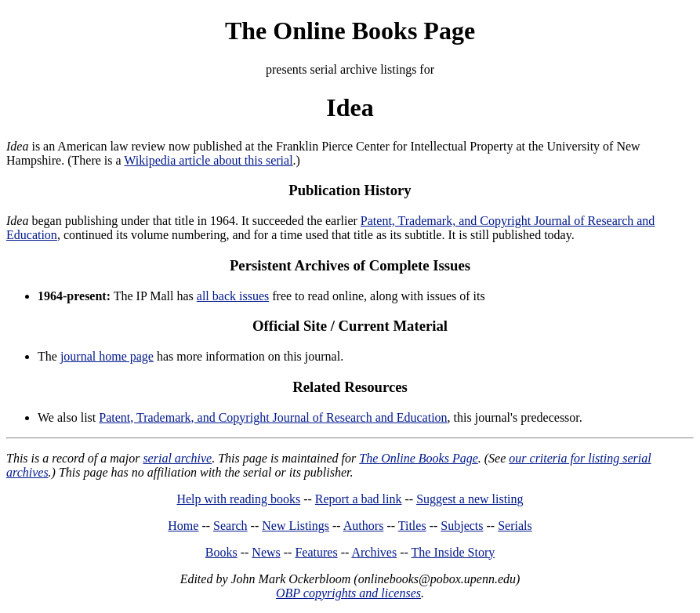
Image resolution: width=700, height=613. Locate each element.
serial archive (177, 458)
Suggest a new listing (470, 499)
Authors (364, 526)
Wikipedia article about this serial (208, 160)
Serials (515, 526)
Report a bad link (359, 499)
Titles (412, 526)
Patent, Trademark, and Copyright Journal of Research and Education (273, 417)
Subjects (462, 526)
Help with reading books (238, 499)
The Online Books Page (350, 31)
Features (316, 552)
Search (230, 526)
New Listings (296, 526)
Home (183, 526)
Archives (374, 552)
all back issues (233, 296)
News (266, 552)
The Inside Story (453, 552)
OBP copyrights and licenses (348, 593)
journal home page (107, 356)
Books (221, 552)
